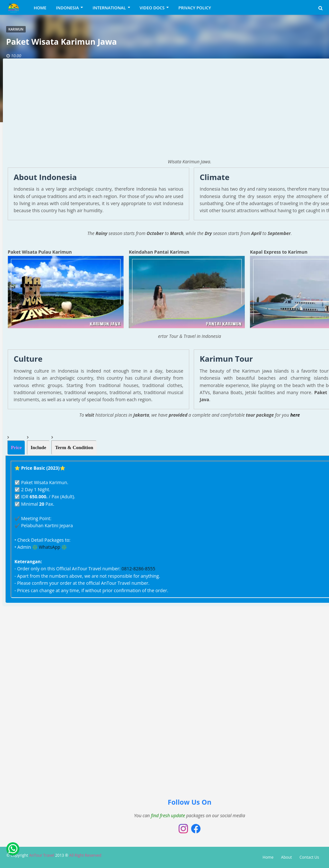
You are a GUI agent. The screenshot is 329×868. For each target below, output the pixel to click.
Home (268, 857)
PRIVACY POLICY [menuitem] (195, 8)
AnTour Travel (41, 855)
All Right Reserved (85, 855)
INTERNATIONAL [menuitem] (109, 8)
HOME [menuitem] (40, 8)
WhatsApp (50, 547)
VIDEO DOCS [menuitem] (152, 8)
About (287, 857)
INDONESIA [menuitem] (67, 8)
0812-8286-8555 (138, 569)
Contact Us (309, 857)
